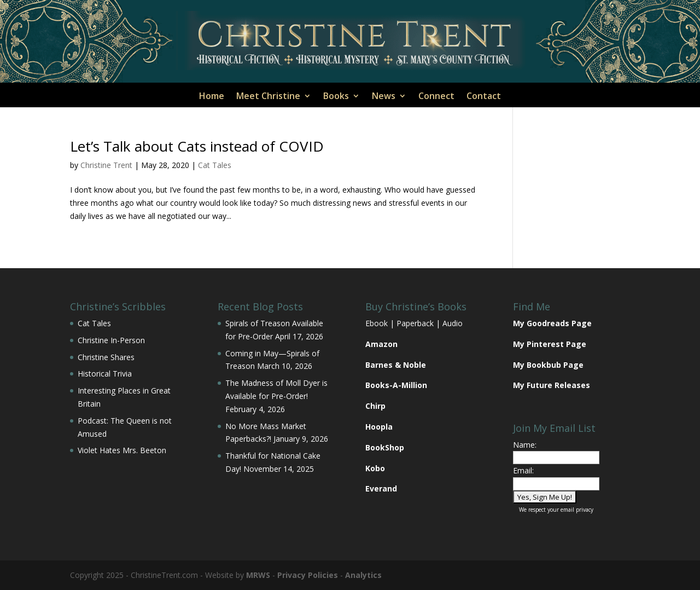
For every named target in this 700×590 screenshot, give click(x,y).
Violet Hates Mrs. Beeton (122, 450)
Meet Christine (268, 97)
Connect (436, 97)
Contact (484, 97)
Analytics (363, 575)
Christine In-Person (111, 340)
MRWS (258, 575)
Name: (525, 445)
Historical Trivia (105, 374)
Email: (523, 470)
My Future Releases (552, 385)
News (384, 97)
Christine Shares (106, 357)
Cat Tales (215, 165)
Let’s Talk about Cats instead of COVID (197, 146)
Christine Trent (106, 165)
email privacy (577, 510)
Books (336, 97)
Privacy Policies (308, 575)
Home (212, 97)
